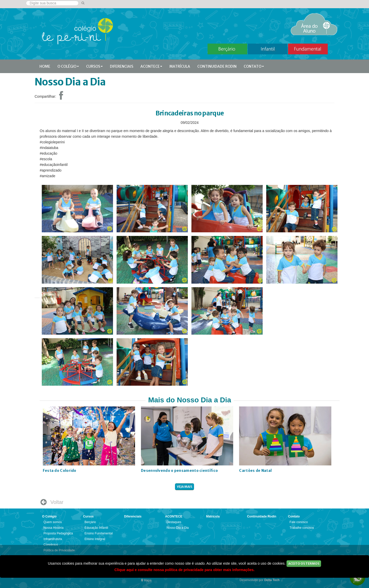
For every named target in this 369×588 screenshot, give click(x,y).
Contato (254, 66)
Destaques (174, 522)
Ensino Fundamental (99, 533)
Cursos (94, 66)
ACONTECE (151, 66)
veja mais (184, 487)
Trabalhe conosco (302, 528)
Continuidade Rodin (217, 66)
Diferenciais (122, 66)
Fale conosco (299, 522)
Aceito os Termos (304, 564)
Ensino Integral (95, 539)
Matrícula (180, 66)
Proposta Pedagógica (58, 533)
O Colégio (68, 66)
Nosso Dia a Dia (178, 528)
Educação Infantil (96, 528)
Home (45, 66)
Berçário (90, 522)
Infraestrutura (53, 539)
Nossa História (54, 528)
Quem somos (53, 522)
